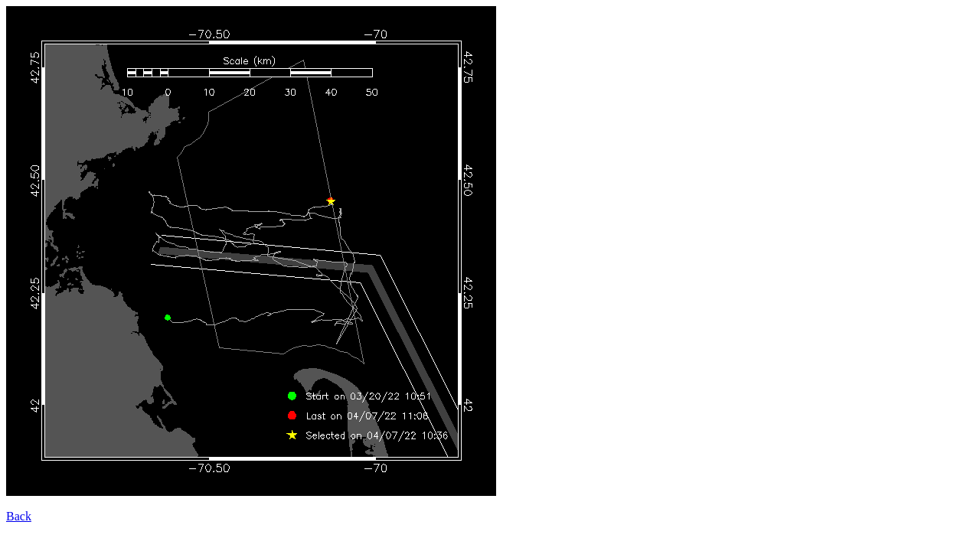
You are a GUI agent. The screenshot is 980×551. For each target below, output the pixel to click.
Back (19, 516)
